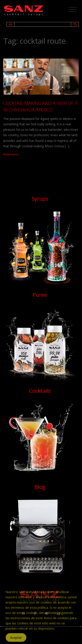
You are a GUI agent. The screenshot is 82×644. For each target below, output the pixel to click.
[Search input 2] (43, 24)
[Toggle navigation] (73, 10)
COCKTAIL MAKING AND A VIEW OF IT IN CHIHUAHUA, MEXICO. (41, 106)
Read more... (12, 154)
